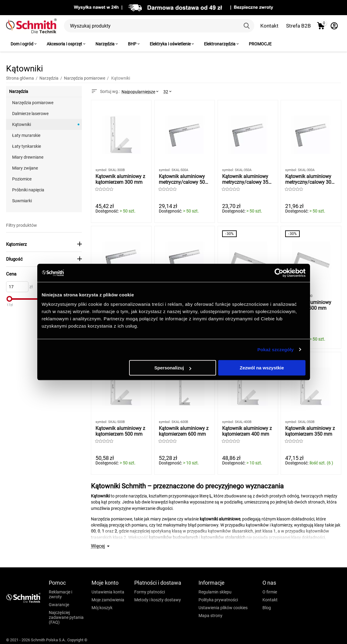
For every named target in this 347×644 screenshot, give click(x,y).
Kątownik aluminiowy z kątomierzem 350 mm (310, 431)
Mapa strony (210, 616)
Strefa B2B (299, 26)
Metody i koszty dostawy (158, 600)
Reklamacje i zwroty (60, 594)
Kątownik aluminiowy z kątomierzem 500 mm (120, 431)
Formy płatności (150, 592)
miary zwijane (163, 519)
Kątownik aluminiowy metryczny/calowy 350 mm (247, 179)
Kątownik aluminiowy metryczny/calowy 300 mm (310, 179)
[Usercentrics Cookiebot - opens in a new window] (279, 273)
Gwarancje (59, 605)
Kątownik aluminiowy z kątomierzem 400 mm (247, 431)
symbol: (101, 170)
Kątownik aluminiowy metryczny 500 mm (308, 305)
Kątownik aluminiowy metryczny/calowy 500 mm (183, 179)
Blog (267, 608)
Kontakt (269, 26)
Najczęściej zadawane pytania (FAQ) (66, 617)
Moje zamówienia (108, 600)
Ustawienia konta (108, 592)
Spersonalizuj (173, 368)
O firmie (270, 592)
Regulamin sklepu (215, 592)
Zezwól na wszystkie (262, 368)
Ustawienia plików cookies (223, 608)
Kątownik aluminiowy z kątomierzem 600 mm (184, 431)
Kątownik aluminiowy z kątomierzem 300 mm (120, 179)
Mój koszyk (102, 608)
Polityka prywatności (218, 600)
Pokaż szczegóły (275, 350)
